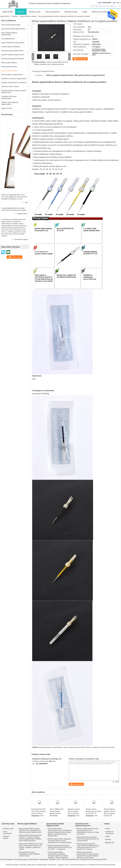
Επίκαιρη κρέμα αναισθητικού (11, 47)
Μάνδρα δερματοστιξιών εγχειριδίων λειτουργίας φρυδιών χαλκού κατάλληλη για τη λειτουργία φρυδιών (60, 841)
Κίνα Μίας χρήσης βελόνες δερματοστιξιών (34, 865)
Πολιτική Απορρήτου (6, 859)
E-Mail (108, 836)
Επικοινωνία (81, 59)
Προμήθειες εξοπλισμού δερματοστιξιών (9, 97)
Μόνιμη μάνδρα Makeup (9, 67)
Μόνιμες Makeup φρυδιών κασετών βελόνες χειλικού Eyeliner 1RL (110, 812)
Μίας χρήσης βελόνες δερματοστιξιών (51, 747)
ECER (105, 859)
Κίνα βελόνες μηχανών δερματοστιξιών (27, 859)
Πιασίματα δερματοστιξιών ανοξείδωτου (14, 83)
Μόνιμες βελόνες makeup (28, 16)
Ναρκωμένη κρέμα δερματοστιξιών (12, 51)
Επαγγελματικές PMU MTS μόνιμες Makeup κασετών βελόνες (39, 811)
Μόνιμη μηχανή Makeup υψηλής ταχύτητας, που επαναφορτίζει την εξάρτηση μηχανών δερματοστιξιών (30, 830)
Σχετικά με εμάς (35, 12)
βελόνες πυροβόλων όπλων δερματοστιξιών (100, 747)
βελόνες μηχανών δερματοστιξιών (12, 75)
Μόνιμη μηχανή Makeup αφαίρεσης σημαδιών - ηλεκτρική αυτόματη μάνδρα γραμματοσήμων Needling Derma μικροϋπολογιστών (30, 838)
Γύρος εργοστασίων (52, 12)
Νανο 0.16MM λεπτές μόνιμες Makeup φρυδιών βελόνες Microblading (57, 812)
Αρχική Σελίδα (8, 12)
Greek (118, 3)
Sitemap (108, 839)
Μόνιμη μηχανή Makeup (9, 63)
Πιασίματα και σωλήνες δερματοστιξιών (14, 79)
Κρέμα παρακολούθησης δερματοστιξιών (9, 34)
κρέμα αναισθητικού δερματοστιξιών (13, 43)
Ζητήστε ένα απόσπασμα (101, 12)
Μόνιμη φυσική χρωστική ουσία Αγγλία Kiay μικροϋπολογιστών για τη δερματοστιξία (88, 839)
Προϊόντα (21, 12)
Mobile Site (110, 843)
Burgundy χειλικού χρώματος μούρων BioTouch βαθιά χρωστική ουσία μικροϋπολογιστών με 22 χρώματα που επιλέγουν (88, 846)
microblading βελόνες (8, 39)
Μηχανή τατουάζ (7, 108)
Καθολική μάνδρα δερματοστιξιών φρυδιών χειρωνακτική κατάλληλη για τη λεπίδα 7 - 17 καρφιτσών (60, 847)
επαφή (85, 12)
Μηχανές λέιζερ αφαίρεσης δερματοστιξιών (10, 103)
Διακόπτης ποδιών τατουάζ (10, 87)
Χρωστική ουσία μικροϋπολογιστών (13, 59)
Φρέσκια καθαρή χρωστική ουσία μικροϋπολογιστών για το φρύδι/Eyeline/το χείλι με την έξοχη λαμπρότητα (88, 831)
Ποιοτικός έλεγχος (71, 12)
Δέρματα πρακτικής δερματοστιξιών (13, 55)
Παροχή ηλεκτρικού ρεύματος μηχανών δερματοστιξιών (14, 92)
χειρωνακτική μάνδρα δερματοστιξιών (13, 29)
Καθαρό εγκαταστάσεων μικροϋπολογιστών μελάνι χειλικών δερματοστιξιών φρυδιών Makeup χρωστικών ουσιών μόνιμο (88, 855)
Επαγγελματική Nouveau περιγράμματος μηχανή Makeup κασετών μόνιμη (29, 854)
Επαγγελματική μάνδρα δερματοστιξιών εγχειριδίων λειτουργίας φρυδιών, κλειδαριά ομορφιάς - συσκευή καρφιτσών (58, 855)
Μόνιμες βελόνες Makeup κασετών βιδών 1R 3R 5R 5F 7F (94, 811)
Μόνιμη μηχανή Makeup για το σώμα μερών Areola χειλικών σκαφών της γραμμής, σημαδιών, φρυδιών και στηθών (31, 846)
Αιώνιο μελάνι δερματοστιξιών (11, 25)
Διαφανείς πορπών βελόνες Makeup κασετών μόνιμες (74, 811)
